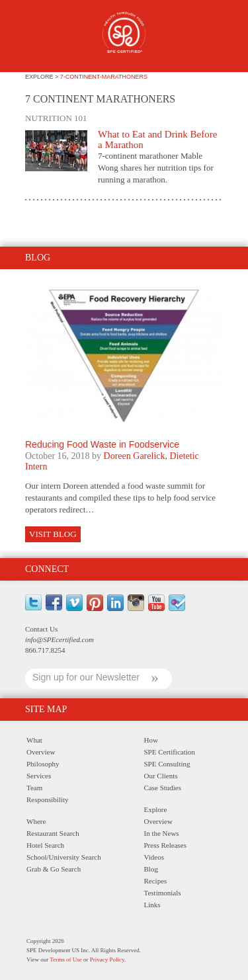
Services (39, 776)
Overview (41, 752)
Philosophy (43, 764)
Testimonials (163, 893)
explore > (43, 77)
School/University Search (64, 857)
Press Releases (165, 845)
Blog (151, 869)
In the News (162, 833)
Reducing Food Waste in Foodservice (102, 444)
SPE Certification (170, 752)
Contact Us (41, 629)
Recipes (156, 881)
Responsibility (48, 799)
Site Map (46, 709)
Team (34, 788)
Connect (47, 569)
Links (152, 905)
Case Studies (163, 788)
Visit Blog (53, 534)
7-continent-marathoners (104, 77)
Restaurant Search (53, 833)
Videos (154, 857)
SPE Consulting (167, 764)
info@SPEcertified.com (60, 639)
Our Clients (161, 776)
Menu (32, 38)
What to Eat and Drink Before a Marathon (157, 140)
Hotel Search (45, 845)
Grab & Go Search (54, 869)
